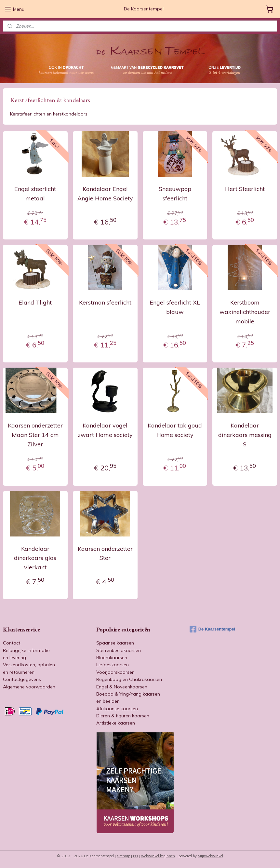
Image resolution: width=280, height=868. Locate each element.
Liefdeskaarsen (113, 665)
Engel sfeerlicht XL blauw (175, 307)
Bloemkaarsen (112, 658)
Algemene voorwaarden (29, 687)
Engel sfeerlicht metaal (35, 194)
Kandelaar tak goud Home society (175, 430)
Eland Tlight (35, 302)
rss (136, 856)
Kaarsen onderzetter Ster (105, 553)
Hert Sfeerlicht (245, 189)
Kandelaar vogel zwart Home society (105, 430)
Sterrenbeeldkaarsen (119, 650)
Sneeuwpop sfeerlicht (175, 194)
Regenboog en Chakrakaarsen (129, 679)
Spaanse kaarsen (115, 643)
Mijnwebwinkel (210, 856)
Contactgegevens (22, 679)
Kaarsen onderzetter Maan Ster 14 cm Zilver (35, 435)
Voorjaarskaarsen (115, 672)
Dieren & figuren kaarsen (123, 716)
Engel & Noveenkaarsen (122, 687)
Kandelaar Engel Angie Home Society (105, 194)
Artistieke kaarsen (116, 723)
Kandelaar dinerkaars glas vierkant (35, 558)
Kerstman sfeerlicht (105, 302)
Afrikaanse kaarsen (117, 709)
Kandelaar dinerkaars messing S (245, 435)
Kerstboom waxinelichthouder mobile (245, 312)
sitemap (123, 856)
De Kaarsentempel (212, 629)
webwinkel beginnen (158, 856)
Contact (12, 643)
